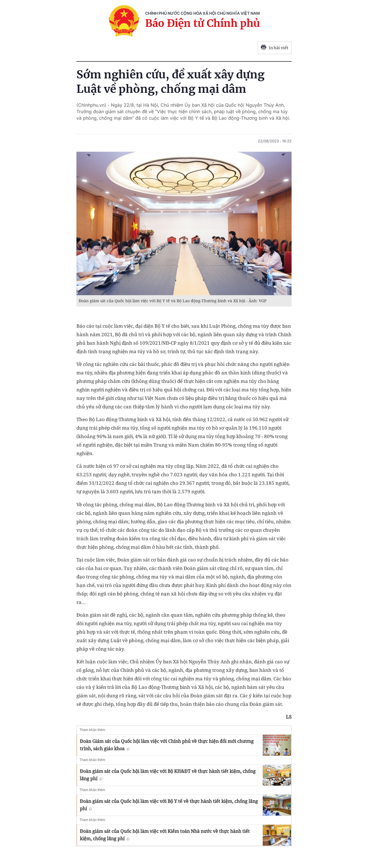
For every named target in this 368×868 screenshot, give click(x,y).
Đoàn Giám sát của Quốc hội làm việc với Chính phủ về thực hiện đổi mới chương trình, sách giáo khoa (167, 745)
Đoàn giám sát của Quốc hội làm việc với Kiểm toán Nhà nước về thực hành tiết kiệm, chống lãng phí (165, 835)
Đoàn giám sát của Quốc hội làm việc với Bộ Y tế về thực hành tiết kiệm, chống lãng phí (169, 805)
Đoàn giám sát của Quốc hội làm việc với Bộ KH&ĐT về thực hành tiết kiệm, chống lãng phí (168, 775)
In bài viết (275, 48)
